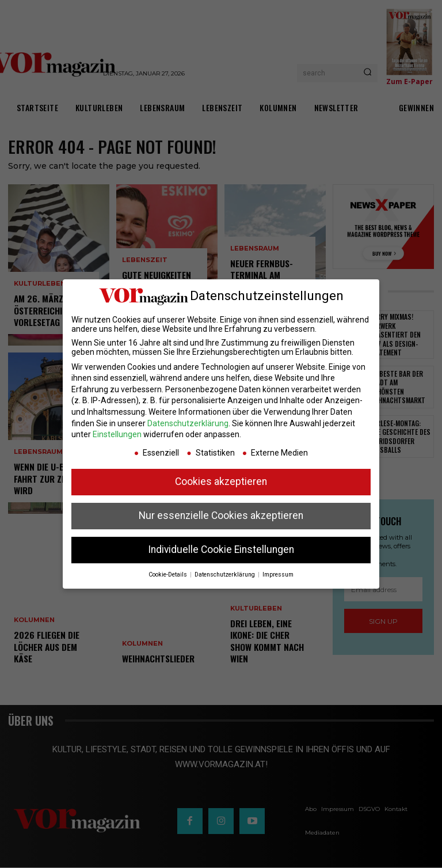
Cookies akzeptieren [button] (221, 482)
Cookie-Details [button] (169, 575)
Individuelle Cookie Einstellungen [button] (221, 549)
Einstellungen (117, 434)
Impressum (278, 575)
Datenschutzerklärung (188, 423)
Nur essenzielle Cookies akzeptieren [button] (221, 516)
